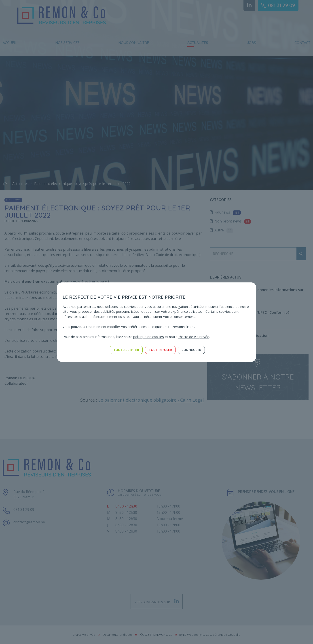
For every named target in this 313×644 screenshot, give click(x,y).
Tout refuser (160, 350)
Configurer (191, 350)
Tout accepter (126, 350)
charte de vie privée (194, 337)
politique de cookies (149, 337)
